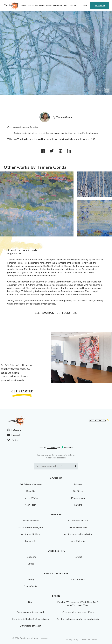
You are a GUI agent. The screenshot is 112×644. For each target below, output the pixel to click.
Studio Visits (31, 586)
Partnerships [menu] (57, 6)
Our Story (78, 491)
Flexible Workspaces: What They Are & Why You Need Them (78, 604)
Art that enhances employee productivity (78, 619)
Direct (31, 564)
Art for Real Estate (78, 521)
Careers (78, 505)
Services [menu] (49, 6)
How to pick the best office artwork (31, 619)
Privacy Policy (72, 640)
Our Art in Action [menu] (69, 6)
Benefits (31, 491)
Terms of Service (90, 640)
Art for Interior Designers (31, 528)
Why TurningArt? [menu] (27, 6)
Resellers (31, 557)
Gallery (31, 580)
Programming (78, 498)
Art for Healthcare (78, 528)
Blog (31, 602)
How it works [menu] (40, 6)
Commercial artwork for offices (78, 612)
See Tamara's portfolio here (56, 313)
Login (85, 6)
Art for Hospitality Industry (78, 534)
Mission (78, 484)
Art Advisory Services (31, 484)
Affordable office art (31, 626)
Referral (78, 557)
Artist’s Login (78, 541)
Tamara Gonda (64, 117)
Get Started (100, 5)
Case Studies (78, 580)
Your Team (31, 505)
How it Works (31, 498)
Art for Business (31, 521)
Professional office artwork (31, 612)
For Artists (31, 541)
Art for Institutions (31, 534)
